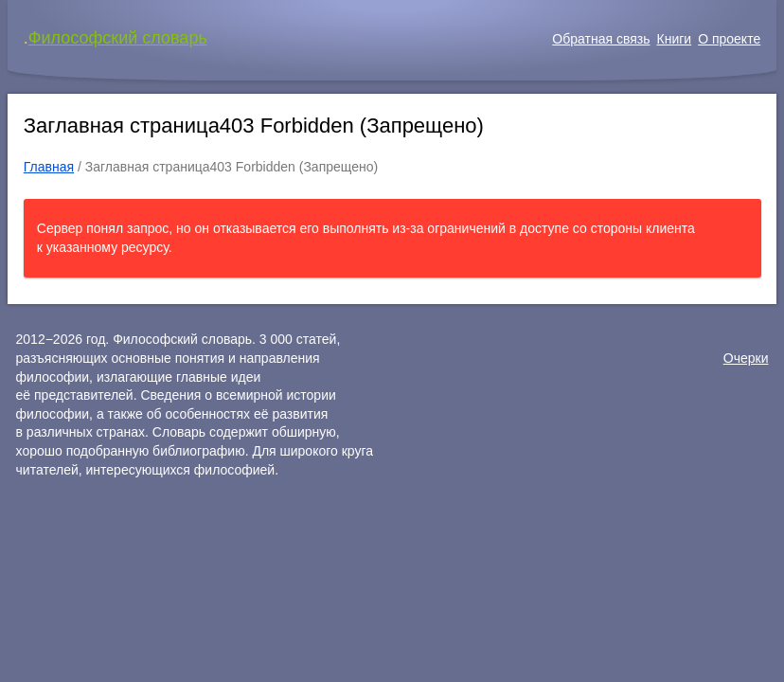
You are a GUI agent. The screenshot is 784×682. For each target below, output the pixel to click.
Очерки (746, 358)
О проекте (729, 39)
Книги (675, 39)
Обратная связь (601, 39)
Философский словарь (118, 38)
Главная (49, 167)
